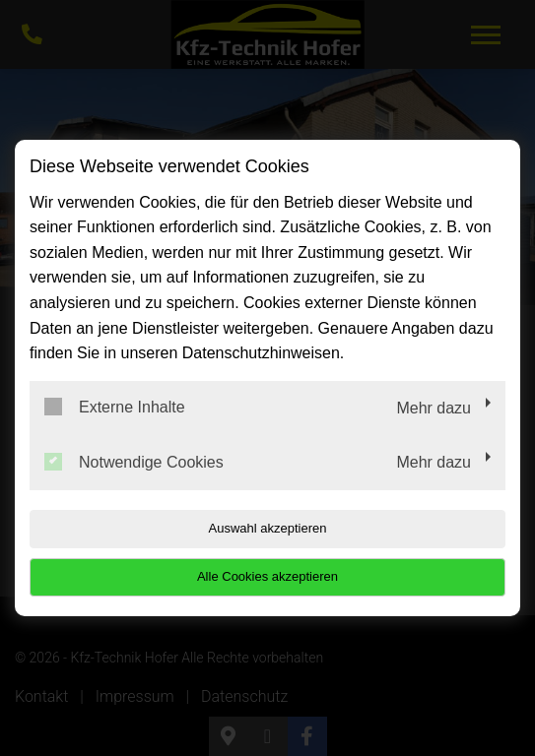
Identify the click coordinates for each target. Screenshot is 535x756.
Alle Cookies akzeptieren (267, 576)
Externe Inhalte (115, 407)
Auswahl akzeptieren (268, 528)
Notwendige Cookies (134, 462)
